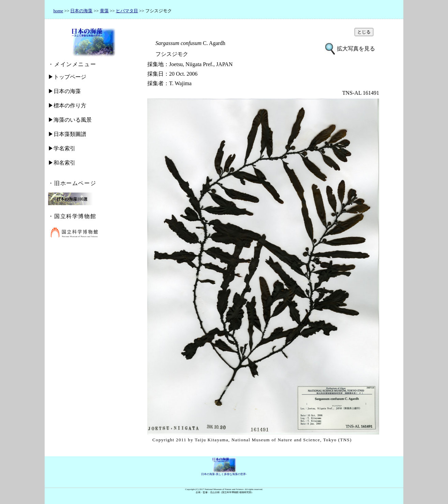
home (58, 11)
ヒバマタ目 (127, 11)
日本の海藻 (81, 11)
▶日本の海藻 (64, 91)
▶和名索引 (62, 163)
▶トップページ (67, 77)
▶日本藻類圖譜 (67, 134)
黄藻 (104, 11)
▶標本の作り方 (67, 105)
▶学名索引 (62, 148)
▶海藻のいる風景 (70, 120)
